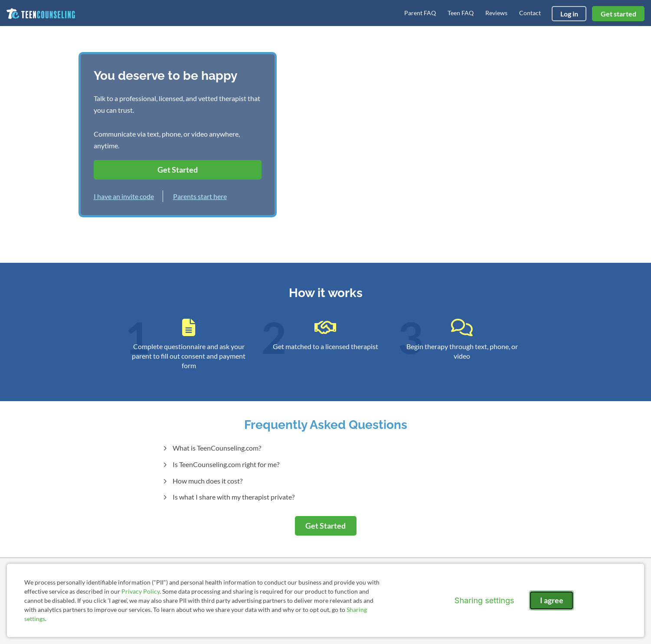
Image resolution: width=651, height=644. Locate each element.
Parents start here (200, 196)
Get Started (178, 170)
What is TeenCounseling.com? (216, 448)
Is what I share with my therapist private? (233, 497)
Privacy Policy (141, 591)
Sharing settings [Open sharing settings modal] (484, 600)
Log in (569, 14)
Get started (618, 14)
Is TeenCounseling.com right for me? (225, 464)
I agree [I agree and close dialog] (552, 600)
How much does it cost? (207, 481)
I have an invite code (124, 196)
